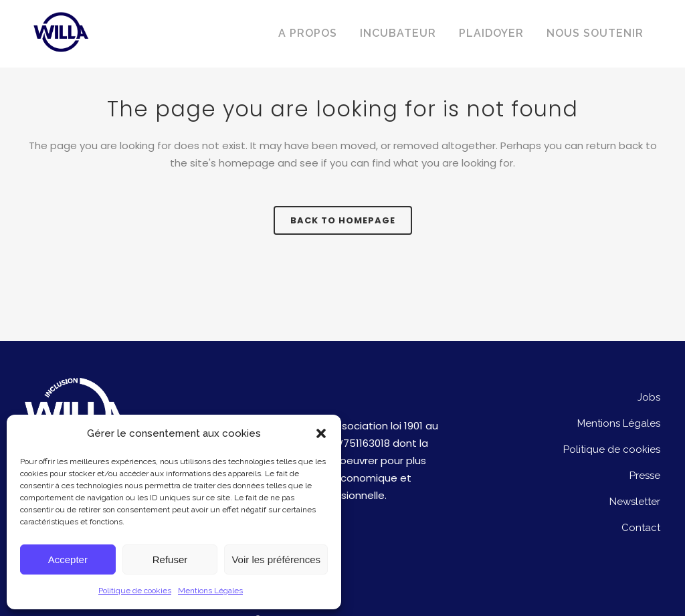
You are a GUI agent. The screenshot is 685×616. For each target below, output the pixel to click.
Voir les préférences (276, 559)
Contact (641, 528)
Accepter (68, 559)
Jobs (649, 397)
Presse (645, 476)
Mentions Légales (210, 591)
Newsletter (635, 502)
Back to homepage (343, 220)
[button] (321, 433)
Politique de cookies (135, 591)
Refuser (170, 559)
